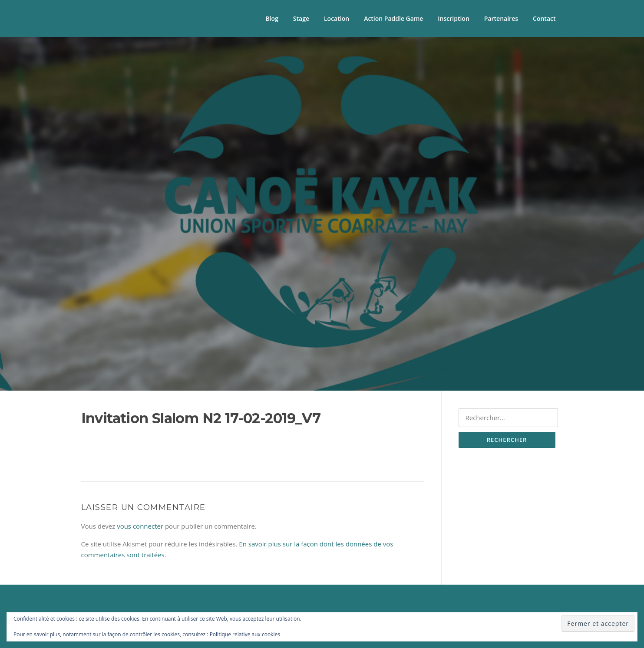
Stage (301, 18)
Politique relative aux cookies (245, 634)
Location (337, 18)
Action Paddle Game (393, 18)
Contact (544, 18)
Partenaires (501, 18)
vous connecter (140, 526)
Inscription (453, 18)
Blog (272, 18)
